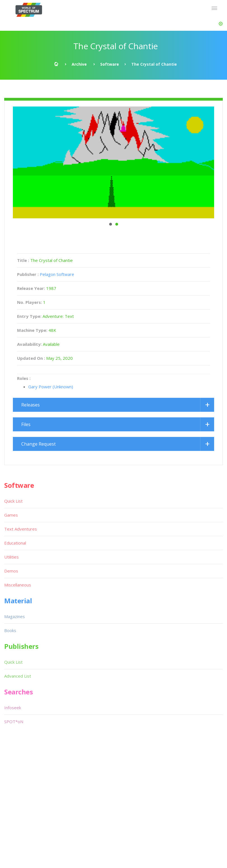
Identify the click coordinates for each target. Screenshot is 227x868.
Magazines (15, 616)
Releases (31, 405)
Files (26, 424)
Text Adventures (21, 529)
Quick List (13, 501)
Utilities (11, 557)
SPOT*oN (14, 722)
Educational (15, 543)
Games (11, 515)
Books (10, 630)
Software (110, 64)
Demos (11, 571)
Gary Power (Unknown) (51, 387)
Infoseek (13, 708)
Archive (79, 64)
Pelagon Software (57, 274)
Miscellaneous (18, 585)
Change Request (38, 444)
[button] (221, 24)
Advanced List (18, 676)
